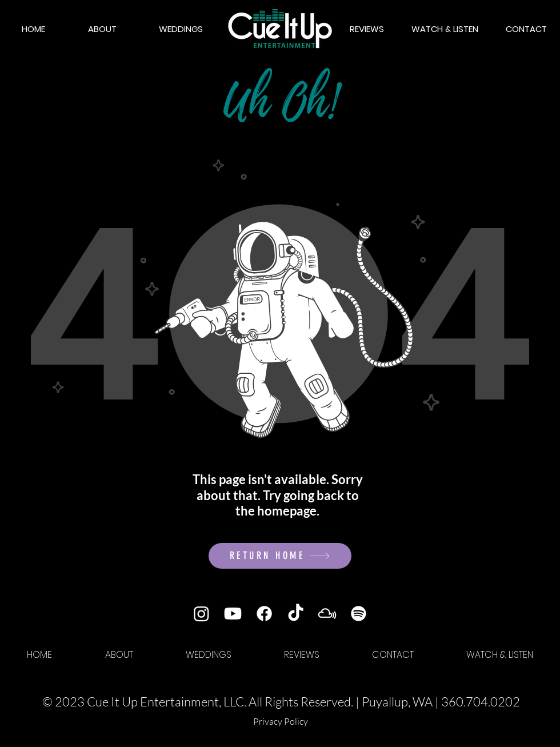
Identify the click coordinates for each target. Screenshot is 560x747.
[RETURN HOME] (280, 556)
